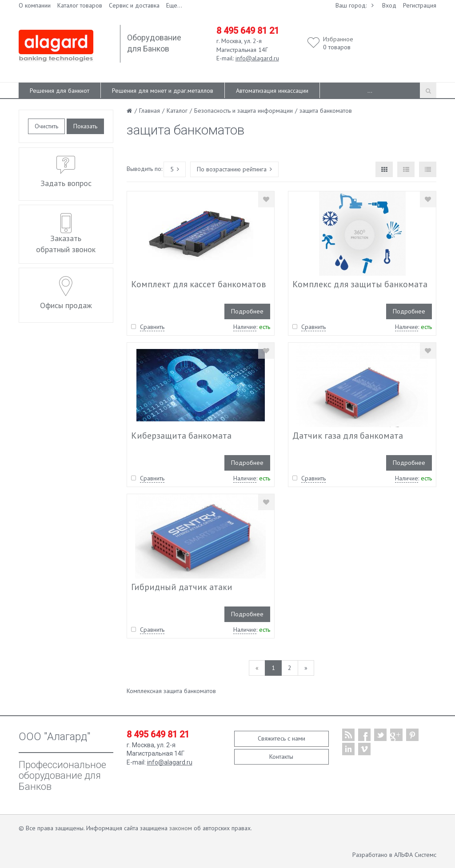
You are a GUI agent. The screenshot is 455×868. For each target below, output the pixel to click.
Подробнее (247, 311)
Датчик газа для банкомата (348, 436)
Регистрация (420, 5)
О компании (35, 5)
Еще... (174, 5)
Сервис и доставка (134, 5)
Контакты (281, 757)
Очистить (46, 126)
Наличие (245, 327)
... (370, 91)
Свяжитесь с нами (281, 738)
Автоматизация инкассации (272, 91)
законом (181, 828)
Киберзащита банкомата (181, 436)
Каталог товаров (80, 5)
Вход (389, 5)
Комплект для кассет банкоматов (199, 284)
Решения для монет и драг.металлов (163, 91)
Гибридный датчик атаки (182, 587)
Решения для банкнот (60, 91)
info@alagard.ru (257, 58)
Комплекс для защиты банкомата (360, 284)
